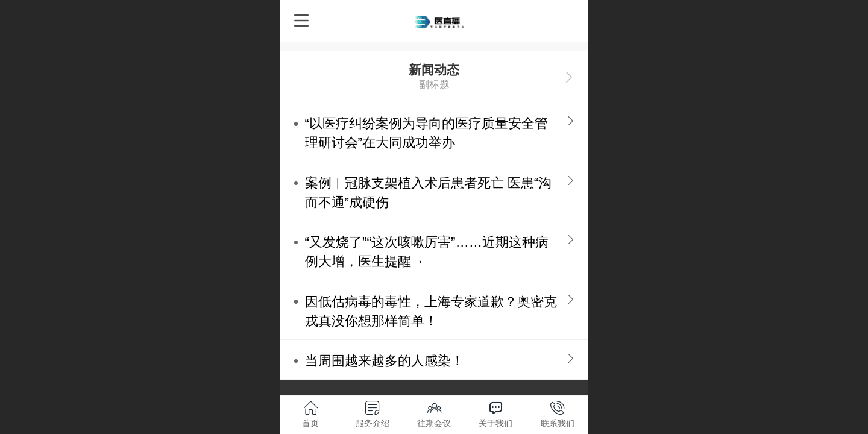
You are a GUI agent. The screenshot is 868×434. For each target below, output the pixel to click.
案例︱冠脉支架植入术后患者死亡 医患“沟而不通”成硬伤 (429, 193)
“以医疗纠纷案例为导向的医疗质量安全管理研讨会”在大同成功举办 (426, 133)
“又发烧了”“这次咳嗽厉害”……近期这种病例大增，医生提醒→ (427, 252)
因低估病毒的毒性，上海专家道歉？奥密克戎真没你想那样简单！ (431, 311)
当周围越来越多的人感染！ (385, 361)
